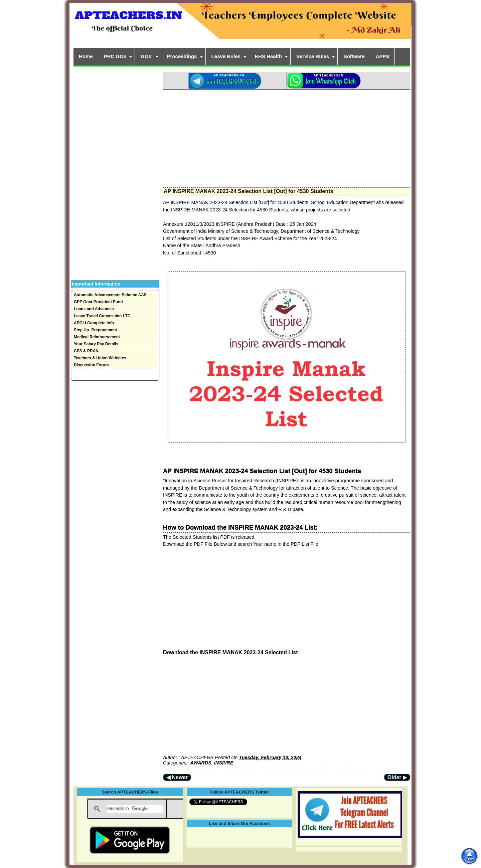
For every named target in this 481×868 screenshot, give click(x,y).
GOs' (146, 56)
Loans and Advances (94, 309)
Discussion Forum (91, 365)
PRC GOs (115, 56)
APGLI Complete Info (94, 323)
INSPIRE (224, 763)
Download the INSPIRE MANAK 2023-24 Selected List (230, 652)
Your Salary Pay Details (96, 344)
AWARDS (201, 763)
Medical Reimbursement (97, 337)
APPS (383, 56)
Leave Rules (226, 56)
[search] (135, 809)
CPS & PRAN (86, 351)
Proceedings (182, 56)
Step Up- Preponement (95, 330)
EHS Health (268, 56)
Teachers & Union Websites (100, 358)
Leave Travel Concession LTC (102, 316)
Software (354, 56)
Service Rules (313, 56)
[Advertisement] (287, 137)
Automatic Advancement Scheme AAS (110, 295)
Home (86, 56)
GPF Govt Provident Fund (98, 302)
